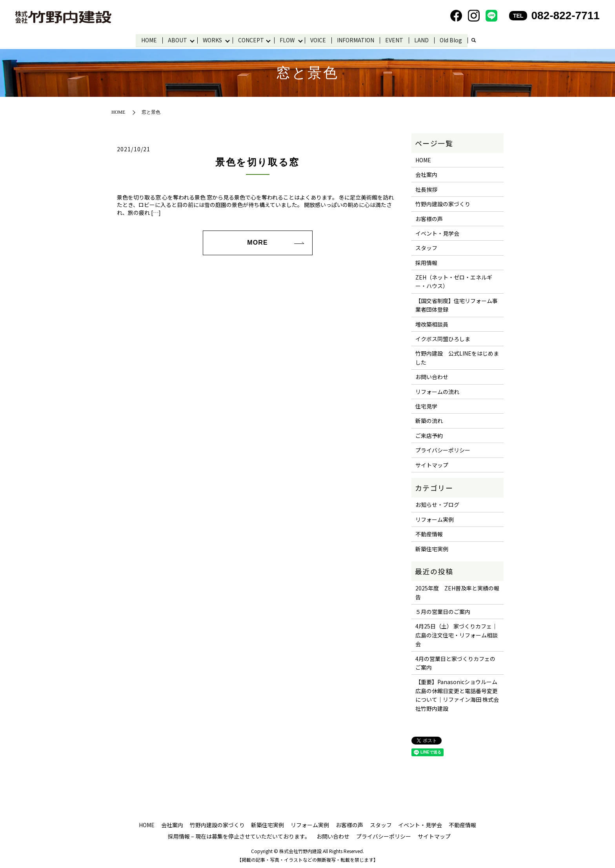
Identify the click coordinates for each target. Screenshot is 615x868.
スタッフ (426, 247)
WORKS (212, 40)
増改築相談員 (432, 323)
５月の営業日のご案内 (443, 611)
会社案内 (426, 174)
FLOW (288, 40)
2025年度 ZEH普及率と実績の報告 (457, 592)
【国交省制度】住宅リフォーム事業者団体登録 (457, 305)
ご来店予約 (429, 435)
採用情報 (426, 262)
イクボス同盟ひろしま (443, 338)
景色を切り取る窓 (257, 162)
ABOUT (176, 40)
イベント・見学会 (437, 233)
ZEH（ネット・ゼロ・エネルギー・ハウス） (454, 281)
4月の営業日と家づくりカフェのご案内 (455, 662)
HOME (148, 40)
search (475, 40)
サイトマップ (432, 464)
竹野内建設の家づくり (443, 203)
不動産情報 (429, 534)
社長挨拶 (426, 189)
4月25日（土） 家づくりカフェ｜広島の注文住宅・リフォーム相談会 (457, 635)
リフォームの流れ (437, 391)
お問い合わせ (432, 376)
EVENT (396, 40)
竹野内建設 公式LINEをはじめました (457, 357)
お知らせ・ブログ (437, 504)
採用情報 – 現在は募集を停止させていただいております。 (239, 836)
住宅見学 (426, 406)
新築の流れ (429, 420)
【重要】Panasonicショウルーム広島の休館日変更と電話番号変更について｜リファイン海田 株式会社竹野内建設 (457, 695)
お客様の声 (429, 218)
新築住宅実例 (432, 548)
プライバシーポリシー (443, 450)
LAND (423, 40)
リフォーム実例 (435, 519)
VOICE (320, 40)
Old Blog (452, 40)
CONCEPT (251, 40)
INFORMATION (357, 40)
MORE (257, 242)
